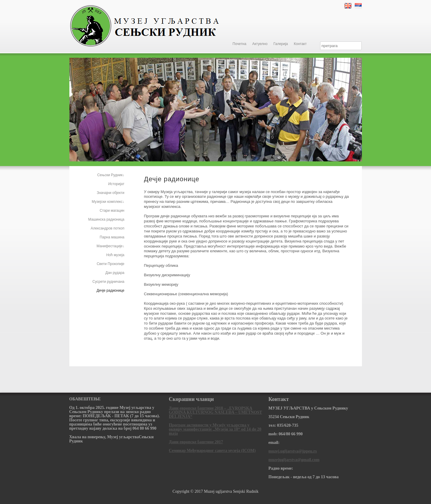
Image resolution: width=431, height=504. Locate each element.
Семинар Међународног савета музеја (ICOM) (212, 451)
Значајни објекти (110, 193)
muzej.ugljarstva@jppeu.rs (293, 451)
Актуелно (260, 44)
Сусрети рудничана (108, 282)
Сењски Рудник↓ (111, 175)
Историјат (116, 184)
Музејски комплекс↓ (108, 202)
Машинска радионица (106, 219)
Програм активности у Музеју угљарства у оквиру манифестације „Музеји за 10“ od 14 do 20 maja (215, 429)
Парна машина (112, 237)
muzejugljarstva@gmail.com (294, 460)
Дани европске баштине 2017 (196, 442)
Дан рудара (115, 273)
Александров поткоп (107, 228)
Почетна (240, 44)
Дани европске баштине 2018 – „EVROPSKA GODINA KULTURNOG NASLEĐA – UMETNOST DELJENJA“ (216, 412)
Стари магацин (112, 211)
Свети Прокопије (110, 264)
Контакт (300, 44)
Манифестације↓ (111, 246)
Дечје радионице (111, 290)
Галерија (281, 44)
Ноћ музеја (115, 255)
